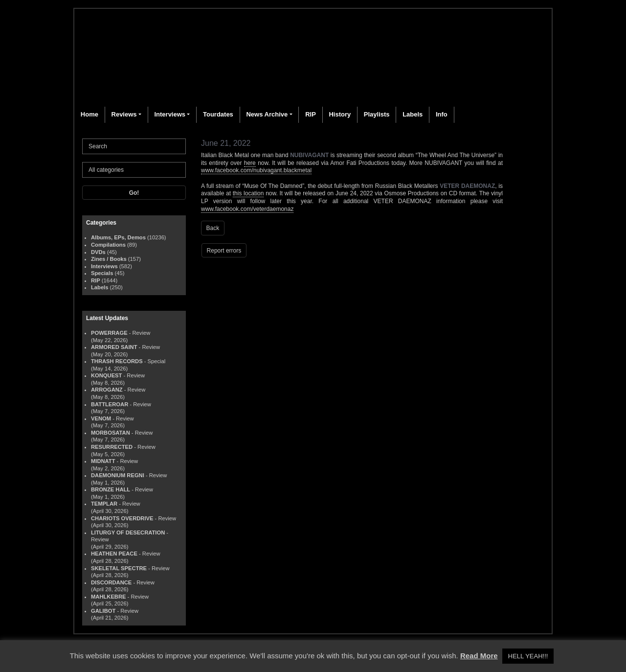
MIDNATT (103, 461)
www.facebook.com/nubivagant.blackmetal (256, 170)
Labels (413, 114)
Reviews (124, 114)
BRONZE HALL (111, 489)
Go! (134, 193)
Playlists (377, 114)
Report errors (224, 251)
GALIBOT (103, 611)
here (250, 163)
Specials (102, 273)
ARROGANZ (107, 390)
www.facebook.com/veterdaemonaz (247, 209)
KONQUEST (106, 375)
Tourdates (218, 114)
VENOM (101, 418)
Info (442, 114)
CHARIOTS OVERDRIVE (122, 518)
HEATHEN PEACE (114, 554)
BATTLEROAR (110, 404)
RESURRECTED (112, 447)
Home (89, 114)
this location (248, 193)
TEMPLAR (104, 504)
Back (213, 228)
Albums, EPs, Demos (118, 237)
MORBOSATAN (111, 433)
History (340, 114)
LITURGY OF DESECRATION (128, 533)
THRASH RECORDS (117, 361)
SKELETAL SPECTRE (119, 568)
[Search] (134, 146)
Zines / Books (109, 259)
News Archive (267, 114)
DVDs (98, 252)
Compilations (108, 245)
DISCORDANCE (111, 582)
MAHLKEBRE (108, 597)
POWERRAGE (109, 333)
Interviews (170, 114)
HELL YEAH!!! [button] (528, 656)
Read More (479, 656)
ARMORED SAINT (114, 347)
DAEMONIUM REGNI (118, 475)
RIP (311, 114)
